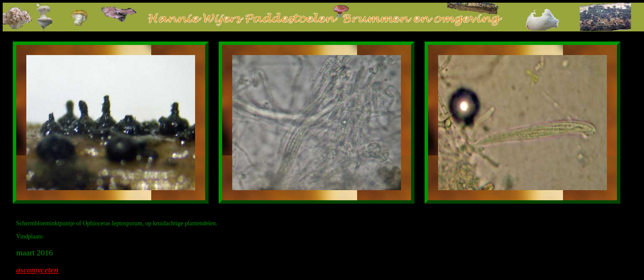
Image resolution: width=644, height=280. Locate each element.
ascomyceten (37, 270)
